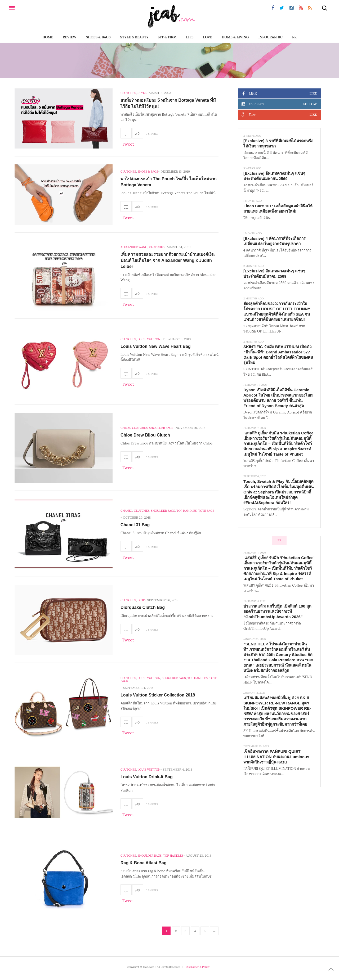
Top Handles (187, 511)
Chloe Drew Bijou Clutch (145, 435)
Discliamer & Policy (198, 967)
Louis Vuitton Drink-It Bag (147, 777)
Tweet (128, 144)
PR (294, 37)
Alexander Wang (134, 247)
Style (142, 93)
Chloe (126, 428)
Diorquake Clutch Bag (143, 607)
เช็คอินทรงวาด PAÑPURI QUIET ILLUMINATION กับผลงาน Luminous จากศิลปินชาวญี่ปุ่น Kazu (276, 757)
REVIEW (70, 37)
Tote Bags (206, 511)
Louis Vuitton (149, 339)
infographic (271, 37)
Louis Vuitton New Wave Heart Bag (156, 346)
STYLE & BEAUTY (135, 37)
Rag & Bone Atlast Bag (144, 863)
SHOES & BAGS (98, 37)
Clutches (128, 93)
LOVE (208, 37)
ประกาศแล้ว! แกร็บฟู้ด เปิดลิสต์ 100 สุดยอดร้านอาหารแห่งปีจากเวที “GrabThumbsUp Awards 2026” (277, 611)
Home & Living (235, 37)
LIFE (190, 37)
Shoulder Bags (161, 428)
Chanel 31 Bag (135, 525)
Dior (141, 600)
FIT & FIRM (167, 37)
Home (48, 37)
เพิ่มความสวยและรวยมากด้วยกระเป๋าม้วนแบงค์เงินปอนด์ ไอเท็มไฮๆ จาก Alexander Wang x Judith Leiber (168, 260)
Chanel (126, 511)
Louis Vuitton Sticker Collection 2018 (158, 695)
